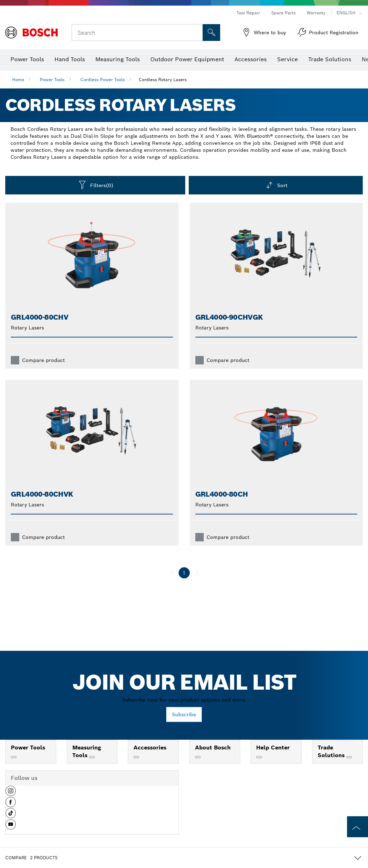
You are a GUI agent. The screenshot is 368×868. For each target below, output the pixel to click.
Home (18, 80)
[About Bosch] (198, 757)
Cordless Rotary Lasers (163, 80)
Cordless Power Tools (103, 80)
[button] (11, 794)
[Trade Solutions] (349, 757)
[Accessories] (136, 757)
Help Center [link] (273, 748)
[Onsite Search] (211, 33)
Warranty (316, 13)
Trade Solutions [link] (332, 752)
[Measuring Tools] (92, 757)
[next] (197, 573)
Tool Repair (248, 13)
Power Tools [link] (28, 748)
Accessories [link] (150, 748)
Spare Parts (283, 13)
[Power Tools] (14, 757)
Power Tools (52, 80)
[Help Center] (259, 757)
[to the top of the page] (358, 827)
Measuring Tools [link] (87, 752)
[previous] (172, 573)
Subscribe (184, 714)
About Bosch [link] (213, 748)
